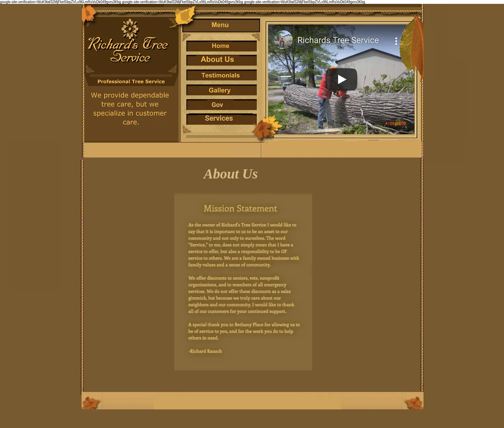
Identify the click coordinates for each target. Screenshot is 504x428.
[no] (218, 60)
